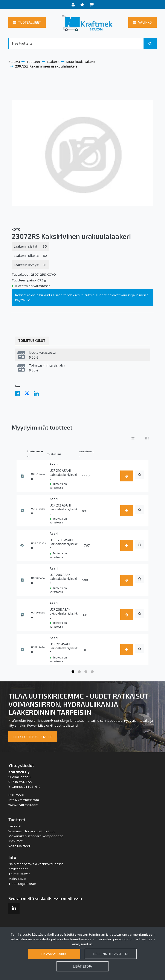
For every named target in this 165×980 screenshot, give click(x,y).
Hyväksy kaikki (54, 954)
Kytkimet (15, 841)
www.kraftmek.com (23, 805)
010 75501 (17, 795)
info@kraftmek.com (24, 800)
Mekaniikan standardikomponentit (36, 836)
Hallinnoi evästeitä (111, 954)
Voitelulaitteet (19, 846)
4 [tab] (92, 672)
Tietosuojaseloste (22, 884)
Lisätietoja (82, 966)
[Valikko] (142, 22)
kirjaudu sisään (51, 295)
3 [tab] (86, 672)
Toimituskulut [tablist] (32, 341)
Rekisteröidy (25, 295)
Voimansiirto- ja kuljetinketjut (32, 831)
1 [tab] (73, 672)
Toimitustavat (19, 874)
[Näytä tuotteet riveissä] (133, 438)
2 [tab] (79, 672)
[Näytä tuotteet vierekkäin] (147, 438)
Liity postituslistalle (33, 737)
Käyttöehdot (18, 869)
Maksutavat (17, 879)
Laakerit (15, 826)
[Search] (76, 43)
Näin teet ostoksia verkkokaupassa (36, 864)
